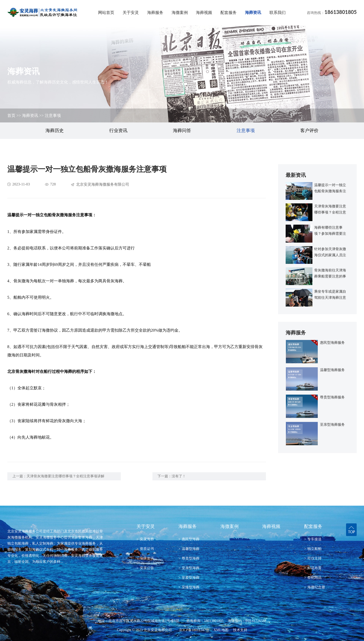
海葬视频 (204, 13)
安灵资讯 (145, 558)
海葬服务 (155, 13)
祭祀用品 (313, 578)
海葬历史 (55, 131)
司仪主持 (313, 558)
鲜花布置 (313, 568)
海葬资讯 (253, 13)
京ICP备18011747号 (194, 630)
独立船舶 (313, 549)
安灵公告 (145, 568)
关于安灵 (131, 13)
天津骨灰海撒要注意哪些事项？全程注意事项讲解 (65, 476)
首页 (11, 115)
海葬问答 (182, 131)
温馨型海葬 (189, 549)
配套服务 (229, 13)
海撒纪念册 (315, 587)
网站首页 (106, 13)
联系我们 (278, 13)
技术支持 (240, 630)
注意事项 (53, 115)
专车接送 (313, 539)
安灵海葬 (145, 539)
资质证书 (145, 549)
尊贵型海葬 (189, 558)
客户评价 (309, 131)
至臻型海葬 (189, 587)
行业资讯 (118, 131)
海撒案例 (180, 13)
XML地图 (221, 630)
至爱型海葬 (189, 578)
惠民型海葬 (189, 539)
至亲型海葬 (189, 568)
